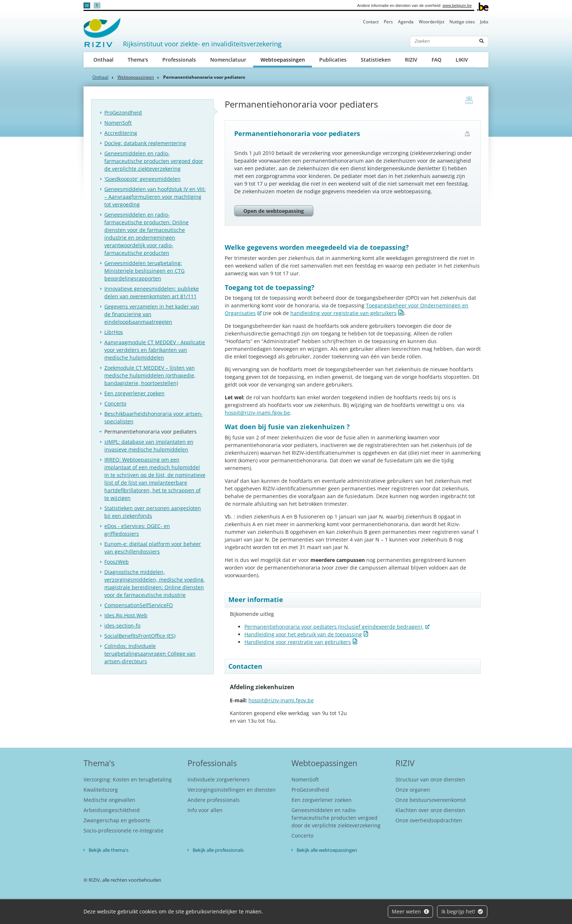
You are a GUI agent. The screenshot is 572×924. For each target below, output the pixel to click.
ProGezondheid (123, 112)
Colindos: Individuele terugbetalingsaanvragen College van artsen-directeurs (150, 654)
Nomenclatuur (228, 60)
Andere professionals (214, 800)
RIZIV (411, 60)
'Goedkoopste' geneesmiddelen (142, 179)
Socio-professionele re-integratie (123, 830)
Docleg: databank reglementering (145, 143)
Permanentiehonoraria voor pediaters (150, 432)
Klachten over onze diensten (430, 810)
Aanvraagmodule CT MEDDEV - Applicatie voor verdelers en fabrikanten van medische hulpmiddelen (155, 350)
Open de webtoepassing (274, 211)
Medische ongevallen (109, 800)
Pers (388, 22)
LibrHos (114, 332)
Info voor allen (205, 810)
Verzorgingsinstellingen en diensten (232, 790)
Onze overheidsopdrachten (429, 820)
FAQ (436, 60)
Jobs (484, 22)
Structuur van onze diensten (430, 779)
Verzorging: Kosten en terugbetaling (128, 779)
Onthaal (103, 60)
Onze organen (413, 790)
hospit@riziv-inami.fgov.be (257, 413)
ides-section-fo (122, 626)
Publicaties (333, 60)
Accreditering (121, 133)
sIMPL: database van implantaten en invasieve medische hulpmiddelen (149, 446)
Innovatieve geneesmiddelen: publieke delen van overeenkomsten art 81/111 (152, 292)
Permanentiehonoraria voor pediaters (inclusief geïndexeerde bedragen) (334, 627)
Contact (371, 22)
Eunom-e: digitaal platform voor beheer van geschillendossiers (153, 548)
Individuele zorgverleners (219, 779)
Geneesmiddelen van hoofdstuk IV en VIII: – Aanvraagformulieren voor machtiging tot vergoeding (155, 197)
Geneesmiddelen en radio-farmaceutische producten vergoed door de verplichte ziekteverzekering (154, 161)
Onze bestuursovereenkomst (431, 800)
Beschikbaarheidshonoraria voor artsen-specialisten (154, 418)
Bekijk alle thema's (109, 850)
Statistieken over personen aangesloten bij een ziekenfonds (153, 512)
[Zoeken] (442, 41)
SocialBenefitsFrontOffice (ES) (140, 636)
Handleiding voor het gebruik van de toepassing (303, 634)
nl (87, 5)
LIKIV (462, 60)
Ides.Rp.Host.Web (126, 615)
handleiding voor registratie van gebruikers (343, 313)
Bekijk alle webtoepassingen (327, 850)
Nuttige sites (462, 22)
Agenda (406, 22)
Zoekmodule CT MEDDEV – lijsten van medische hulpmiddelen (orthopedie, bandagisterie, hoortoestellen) (150, 375)
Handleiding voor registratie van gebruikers (298, 642)
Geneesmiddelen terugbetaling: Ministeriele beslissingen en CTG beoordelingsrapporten (144, 271)
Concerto (115, 403)
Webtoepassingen (286, 59)
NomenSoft (118, 123)
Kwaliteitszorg (101, 790)
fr (97, 5)
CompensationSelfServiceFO (139, 605)
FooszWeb (117, 562)
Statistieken (376, 60)
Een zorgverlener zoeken (134, 393)
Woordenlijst (432, 22)
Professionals (179, 60)
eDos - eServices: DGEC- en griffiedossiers (137, 530)
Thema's (138, 60)
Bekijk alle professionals (218, 850)
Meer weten (410, 911)
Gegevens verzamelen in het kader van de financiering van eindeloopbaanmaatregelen (152, 314)
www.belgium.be (457, 5)
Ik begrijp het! (462, 911)
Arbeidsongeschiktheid (112, 810)
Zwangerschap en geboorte (117, 820)
